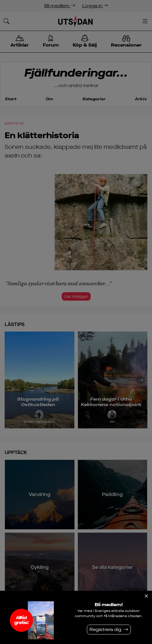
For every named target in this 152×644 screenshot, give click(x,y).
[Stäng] (146, 596)
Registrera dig (105, 629)
